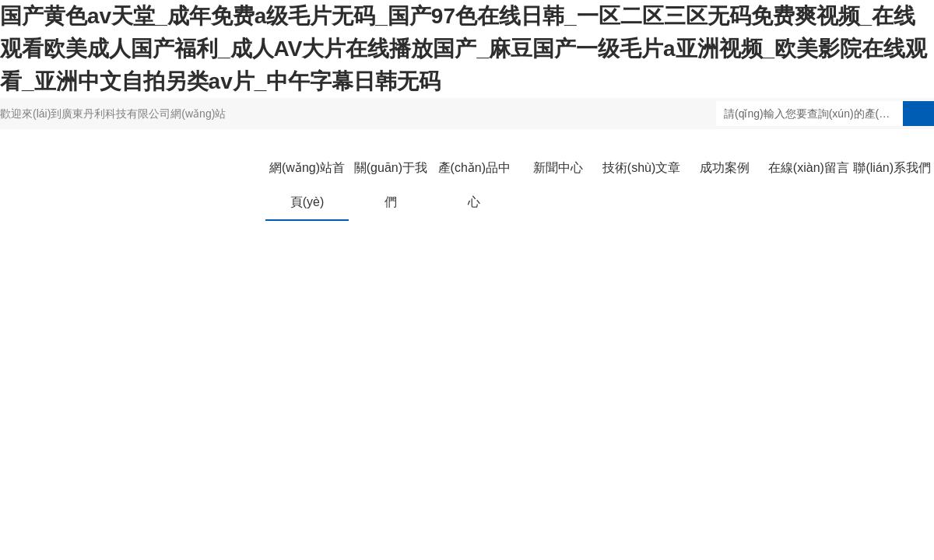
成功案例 (725, 168)
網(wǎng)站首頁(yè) (307, 185)
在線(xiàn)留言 (809, 168)
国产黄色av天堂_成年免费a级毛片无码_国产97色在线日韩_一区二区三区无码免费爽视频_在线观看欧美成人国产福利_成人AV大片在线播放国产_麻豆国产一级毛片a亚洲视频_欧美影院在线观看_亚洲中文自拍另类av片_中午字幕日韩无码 (463, 49)
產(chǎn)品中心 (474, 185)
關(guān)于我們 (391, 185)
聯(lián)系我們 (892, 168)
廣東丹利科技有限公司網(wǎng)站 (144, 114)
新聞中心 (558, 168)
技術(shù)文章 (641, 168)
